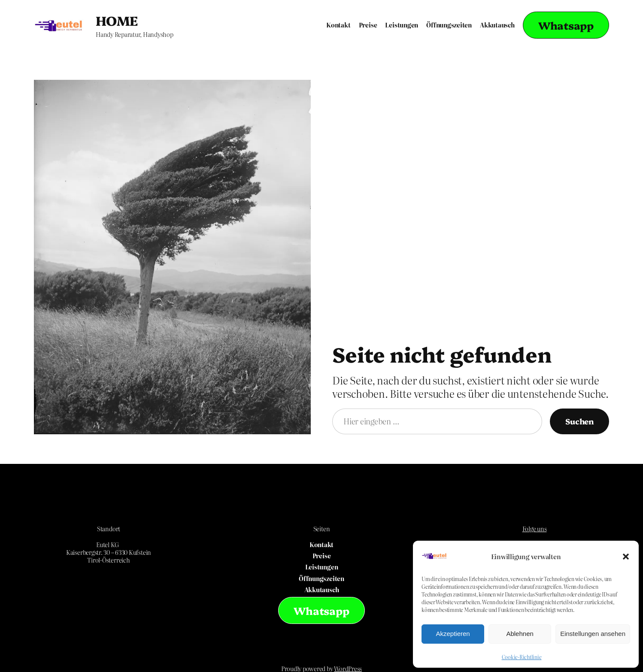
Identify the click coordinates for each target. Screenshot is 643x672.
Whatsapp (566, 25)
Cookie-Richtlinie (522, 657)
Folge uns (535, 529)
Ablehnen (520, 634)
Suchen (579, 421)
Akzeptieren (453, 634)
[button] (626, 557)
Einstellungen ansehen (593, 634)
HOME (117, 20)
